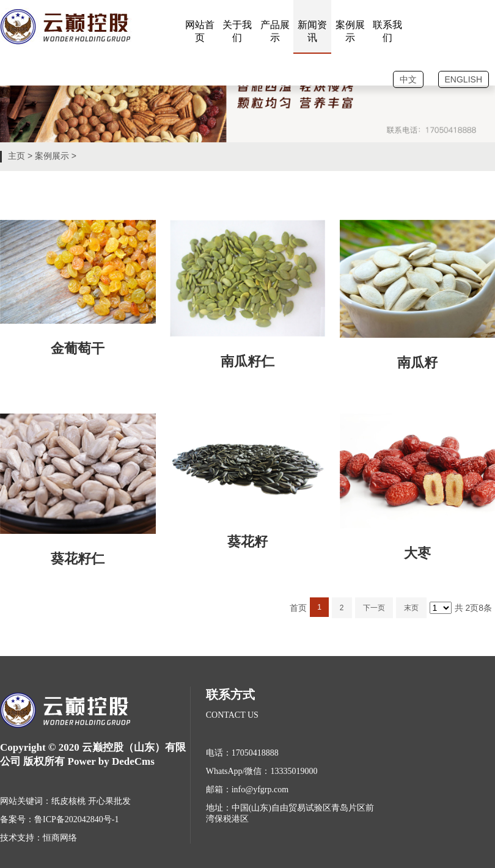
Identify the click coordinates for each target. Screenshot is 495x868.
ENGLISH (464, 79)
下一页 (374, 608)
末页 (411, 608)
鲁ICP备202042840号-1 (76, 819)
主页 (16, 156)
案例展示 (52, 156)
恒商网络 (60, 838)
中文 (408, 79)
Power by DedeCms (111, 761)
